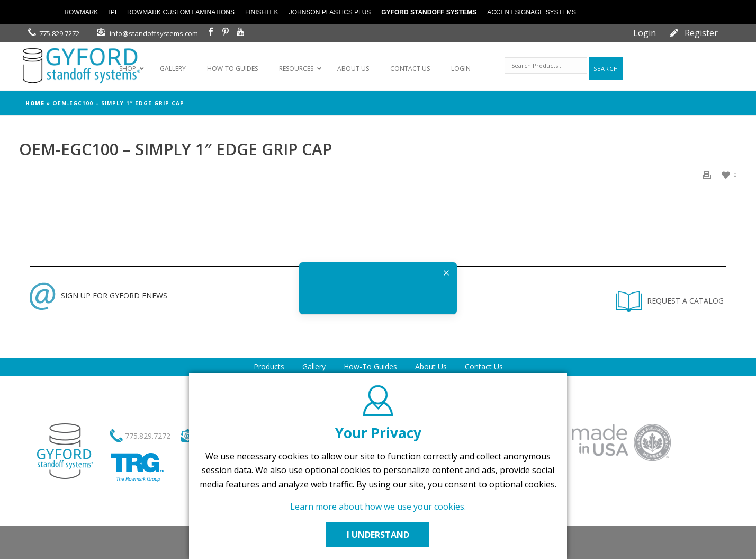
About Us (431, 366)
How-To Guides (370, 366)
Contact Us (484, 366)
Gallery (314, 366)
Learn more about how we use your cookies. (378, 507)
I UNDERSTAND (378, 535)
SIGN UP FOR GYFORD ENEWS (98, 295)
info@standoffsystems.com (154, 33)
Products (269, 366)
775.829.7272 (59, 33)
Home (35, 103)
